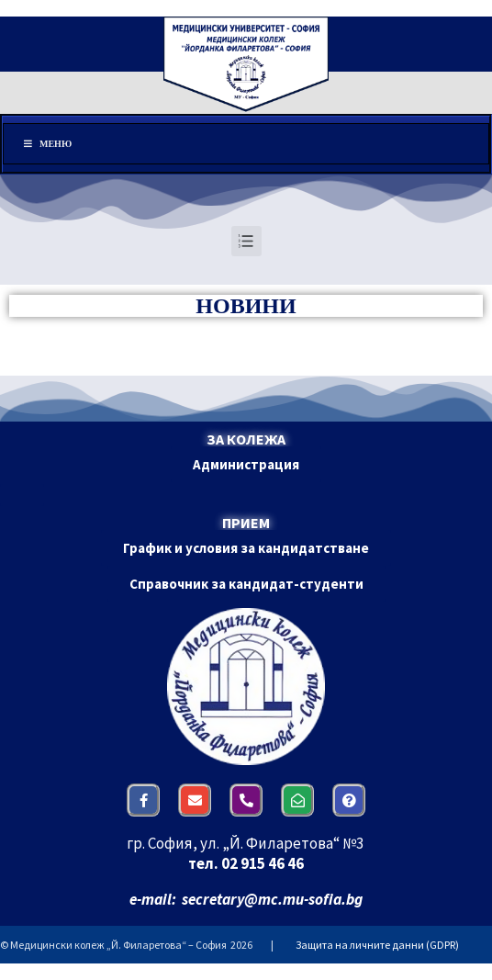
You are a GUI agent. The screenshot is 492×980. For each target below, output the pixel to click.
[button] (246, 464)
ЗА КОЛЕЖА (246, 439)
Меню (47, 144)
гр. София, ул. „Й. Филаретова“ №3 (246, 843)
